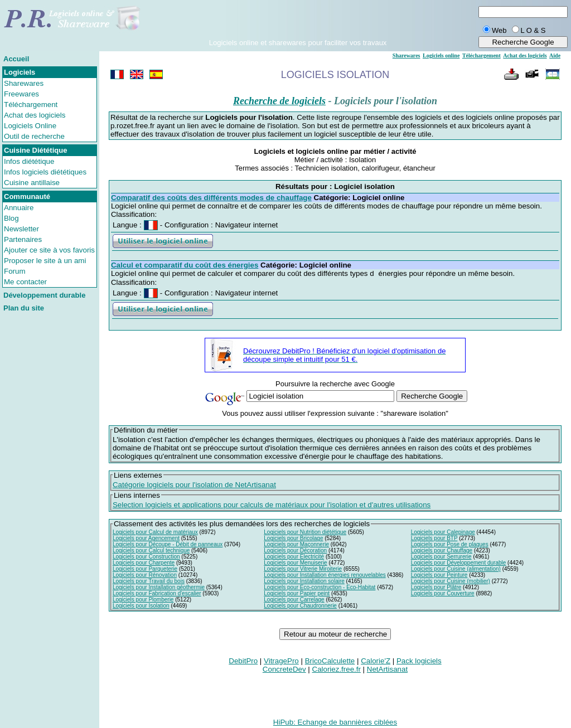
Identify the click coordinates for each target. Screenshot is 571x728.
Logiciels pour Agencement (146, 538)
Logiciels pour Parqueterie (145, 569)
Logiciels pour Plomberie (143, 600)
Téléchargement (31, 105)
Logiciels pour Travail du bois (149, 581)
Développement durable (44, 295)
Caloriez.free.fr (337, 669)
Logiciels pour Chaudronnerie (300, 606)
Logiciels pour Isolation (141, 606)
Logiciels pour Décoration (295, 550)
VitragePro (281, 661)
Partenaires (23, 239)
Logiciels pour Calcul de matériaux (155, 532)
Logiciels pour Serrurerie (441, 557)
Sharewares (24, 83)
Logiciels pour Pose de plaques (450, 544)
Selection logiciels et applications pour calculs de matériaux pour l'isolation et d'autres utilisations (272, 505)
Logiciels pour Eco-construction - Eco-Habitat (320, 587)
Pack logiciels (419, 661)
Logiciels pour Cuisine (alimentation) (456, 569)
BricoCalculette (330, 661)
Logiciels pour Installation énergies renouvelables (325, 575)
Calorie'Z (376, 661)
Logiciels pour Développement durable (459, 563)
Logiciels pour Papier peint (297, 593)
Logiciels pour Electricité (294, 557)
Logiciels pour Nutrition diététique (305, 532)
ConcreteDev (284, 669)
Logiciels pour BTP (434, 538)
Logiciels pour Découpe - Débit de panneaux (168, 544)
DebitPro (243, 661)
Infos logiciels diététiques (45, 172)
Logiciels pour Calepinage (443, 532)
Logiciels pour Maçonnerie (296, 544)
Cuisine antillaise (32, 183)
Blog (11, 218)
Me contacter (25, 282)
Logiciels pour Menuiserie (295, 563)
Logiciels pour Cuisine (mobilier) (451, 581)
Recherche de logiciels (279, 101)
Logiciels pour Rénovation (145, 575)
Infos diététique (29, 161)
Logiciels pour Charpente (144, 563)
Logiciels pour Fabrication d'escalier (157, 593)
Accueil (16, 59)
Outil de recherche (34, 136)
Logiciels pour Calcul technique (151, 550)
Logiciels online (441, 55)
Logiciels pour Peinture (439, 575)
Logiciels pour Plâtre (436, 587)
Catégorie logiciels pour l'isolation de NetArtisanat (194, 485)
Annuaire (19, 208)
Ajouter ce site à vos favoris (49, 250)
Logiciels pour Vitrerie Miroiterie (303, 569)
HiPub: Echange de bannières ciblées (335, 722)
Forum (15, 271)
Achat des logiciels (35, 115)
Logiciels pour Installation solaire (304, 581)
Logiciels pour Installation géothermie (159, 587)
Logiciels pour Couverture (443, 593)
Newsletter (21, 229)
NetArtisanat (387, 669)
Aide (555, 55)
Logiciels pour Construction (146, 557)
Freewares (21, 94)
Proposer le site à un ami (45, 261)
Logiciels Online (30, 126)
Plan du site (24, 308)
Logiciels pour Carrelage (294, 600)
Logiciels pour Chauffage (442, 550)
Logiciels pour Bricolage (293, 538)
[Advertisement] (298, 22)
